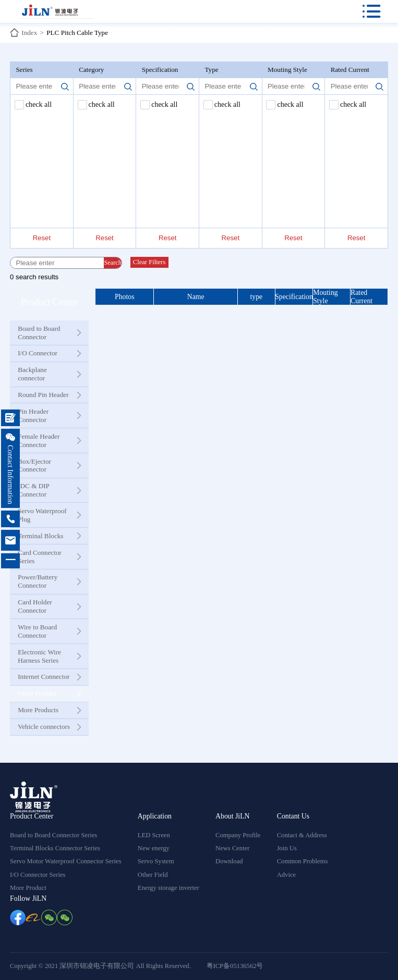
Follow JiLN (28, 898)
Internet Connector (44, 677)
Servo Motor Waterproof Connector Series (66, 861)
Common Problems (303, 861)
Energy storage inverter (168, 888)
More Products (38, 710)
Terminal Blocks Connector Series (55, 848)
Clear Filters (149, 262)
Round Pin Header (43, 395)
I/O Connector (38, 353)
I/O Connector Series (38, 875)
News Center (232, 848)
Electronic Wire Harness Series (39, 656)
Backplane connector (32, 374)
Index (29, 33)
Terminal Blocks (40, 536)
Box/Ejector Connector (34, 466)
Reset (42, 238)
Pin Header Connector (33, 415)
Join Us (287, 848)
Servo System (156, 861)
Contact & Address (302, 835)
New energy (154, 848)
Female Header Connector (39, 441)
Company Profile (238, 835)
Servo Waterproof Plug (42, 515)
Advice (286, 875)
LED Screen (154, 835)
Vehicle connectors (44, 727)
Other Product (37, 693)
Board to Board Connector (39, 333)
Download (229, 861)
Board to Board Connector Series (53, 835)
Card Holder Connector (35, 606)
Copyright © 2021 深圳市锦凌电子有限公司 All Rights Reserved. (100, 966)
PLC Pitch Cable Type (77, 33)
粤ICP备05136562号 (235, 966)
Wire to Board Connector (37, 631)
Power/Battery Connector (38, 581)
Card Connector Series (40, 557)
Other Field (153, 875)
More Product (28, 888)
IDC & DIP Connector (33, 490)
